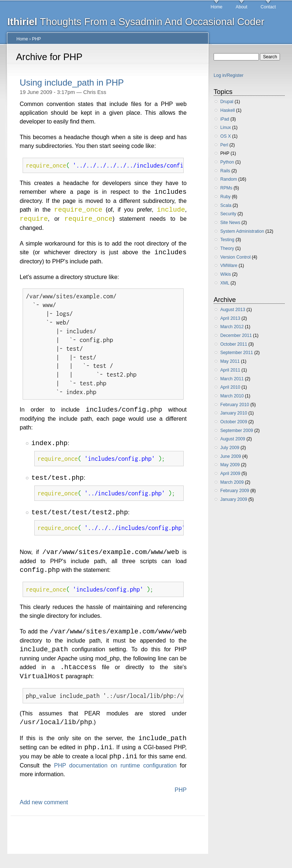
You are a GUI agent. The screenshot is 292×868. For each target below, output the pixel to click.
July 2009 (230, 448)
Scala (226, 205)
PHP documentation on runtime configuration (115, 772)
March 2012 (232, 327)
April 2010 (230, 387)
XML (225, 283)
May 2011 (230, 361)
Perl (224, 145)
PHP (37, 39)
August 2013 (233, 310)
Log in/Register (229, 75)
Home (217, 7)
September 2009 (237, 431)
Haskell (227, 110)
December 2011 (236, 335)
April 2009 (230, 474)
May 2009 (230, 465)
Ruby (225, 197)
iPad (225, 119)
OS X (225, 136)
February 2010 (235, 405)
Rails (225, 171)
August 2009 (233, 439)
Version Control (235, 257)
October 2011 (234, 344)
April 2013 (230, 318)
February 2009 (235, 491)
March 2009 (232, 482)
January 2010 (234, 413)
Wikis (225, 274)
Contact (268, 7)
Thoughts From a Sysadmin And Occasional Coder (136, 22)
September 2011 (237, 353)
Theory (227, 248)
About (242, 7)
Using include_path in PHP (72, 83)
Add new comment (44, 809)
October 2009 (234, 422)
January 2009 (234, 499)
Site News (230, 223)
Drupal (227, 102)
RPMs (226, 188)
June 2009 (231, 456)
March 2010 (232, 396)
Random (229, 179)
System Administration (242, 231)
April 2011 (230, 370)
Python (227, 162)
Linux (225, 127)
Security (228, 214)
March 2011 (232, 379)
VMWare (229, 266)
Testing (227, 240)
